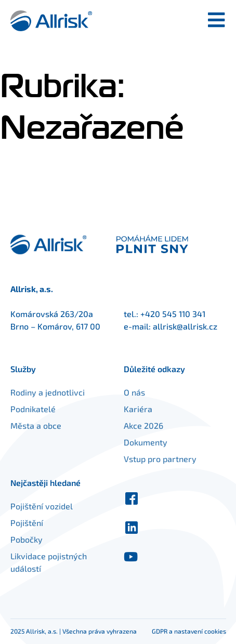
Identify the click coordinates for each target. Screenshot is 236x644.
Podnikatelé (33, 409)
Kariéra (138, 409)
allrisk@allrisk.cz (185, 326)
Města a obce (36, 425)
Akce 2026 (143, 425)
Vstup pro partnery (160, 459)
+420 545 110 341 (173, 314)
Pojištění (27, 523)
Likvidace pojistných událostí (49, 562)
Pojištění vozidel (42, 506)
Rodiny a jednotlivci (48, 392)
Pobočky (27, 539)
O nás (134, 392)
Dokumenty (146, 442)
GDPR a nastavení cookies (189, 631)
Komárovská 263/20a (52, 314)
